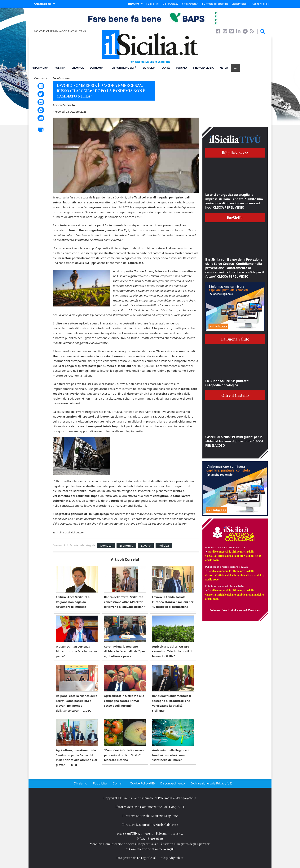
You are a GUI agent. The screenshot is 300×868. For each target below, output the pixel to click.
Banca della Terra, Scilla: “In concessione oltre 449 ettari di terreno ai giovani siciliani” (125, 602)
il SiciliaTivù (152, 4)
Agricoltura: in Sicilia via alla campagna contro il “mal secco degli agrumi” (124, 701)
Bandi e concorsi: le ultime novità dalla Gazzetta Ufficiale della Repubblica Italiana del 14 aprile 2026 (234, 575)
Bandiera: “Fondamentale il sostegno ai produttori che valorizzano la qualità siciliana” (172, 703)
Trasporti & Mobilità (123, 68)
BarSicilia (149, 68)
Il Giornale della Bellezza (215, 4)
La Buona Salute (235, 339)
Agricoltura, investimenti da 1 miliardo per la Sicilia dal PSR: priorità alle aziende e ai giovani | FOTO (76, 757)
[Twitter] (41, 94)
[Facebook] (41, 86)
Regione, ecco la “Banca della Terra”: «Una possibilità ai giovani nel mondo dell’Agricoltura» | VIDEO (77, 703)
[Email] (41, 118)
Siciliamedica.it (240, 4)
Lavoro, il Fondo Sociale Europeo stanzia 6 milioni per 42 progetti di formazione (173, 602)
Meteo (224, 68)
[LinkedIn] (41, 102)
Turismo (181, 68)
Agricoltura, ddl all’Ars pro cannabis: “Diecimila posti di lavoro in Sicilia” (172, 651)
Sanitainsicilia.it (261, 4)
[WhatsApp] (41, 110)
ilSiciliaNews (235, 153)
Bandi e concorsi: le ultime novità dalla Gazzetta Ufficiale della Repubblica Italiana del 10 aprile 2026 (235, 595)
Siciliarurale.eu (170, 4)
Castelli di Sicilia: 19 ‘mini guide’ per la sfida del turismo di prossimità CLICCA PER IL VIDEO (234, 441)
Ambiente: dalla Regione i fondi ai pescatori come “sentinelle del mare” (170, 755)
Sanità (166, 68)
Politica (60, 68)
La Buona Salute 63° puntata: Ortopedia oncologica (227, 383)
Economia (97, 68)
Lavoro (146, 545)
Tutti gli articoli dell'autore (68, 533)
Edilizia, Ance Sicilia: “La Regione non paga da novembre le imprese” (73, 602)
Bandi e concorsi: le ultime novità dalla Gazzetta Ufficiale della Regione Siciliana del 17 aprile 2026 (233, 556)
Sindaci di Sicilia (203, 68)
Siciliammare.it (190, 4)
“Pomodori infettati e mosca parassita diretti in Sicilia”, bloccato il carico (124, 755)
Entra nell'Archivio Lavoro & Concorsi (235, 610)
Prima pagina (40, 68)
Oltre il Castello (235, 395)
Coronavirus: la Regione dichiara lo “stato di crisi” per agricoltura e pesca (125, 651)
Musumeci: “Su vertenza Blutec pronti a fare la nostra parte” (76, 651)
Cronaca (78, 68)
